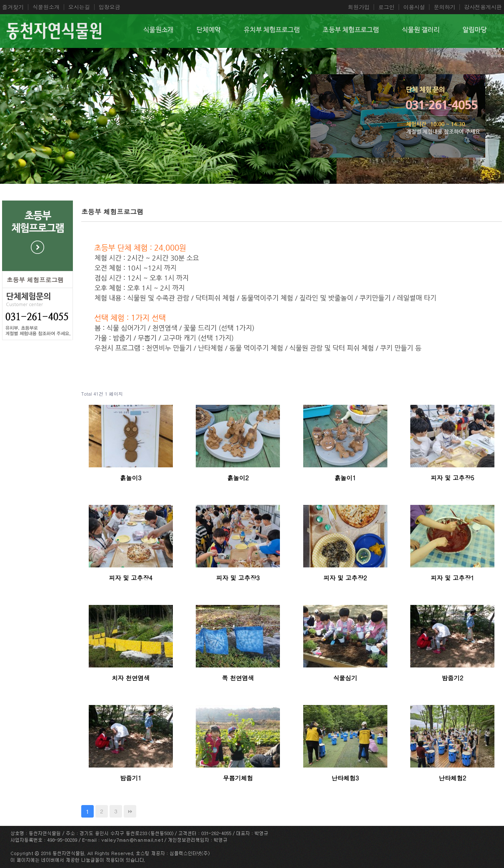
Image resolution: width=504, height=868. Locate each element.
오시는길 (79, 7)
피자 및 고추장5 (452, 478)
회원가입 (359, 7)
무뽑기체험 (238, 778)
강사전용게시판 (483, 7)
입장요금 (110, 7)
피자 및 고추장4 (131, 578)
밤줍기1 (131, 778)
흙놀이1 (345, 478)
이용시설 (414, 7)
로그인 (386, 7)
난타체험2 (452, 778)
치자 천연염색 (131, 678)
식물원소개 (46, 7)
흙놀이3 (131, 478)
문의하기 (444, 7)
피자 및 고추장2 (345, 578)
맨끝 (130, 811)
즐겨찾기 (13, 7)
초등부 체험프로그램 (35, 280)
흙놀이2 (238, 478)
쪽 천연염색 (238, 678)
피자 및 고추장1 (452, 578)
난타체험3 (345, 778)
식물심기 (345, 678)
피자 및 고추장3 (238, 578)
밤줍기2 (452, 678)
